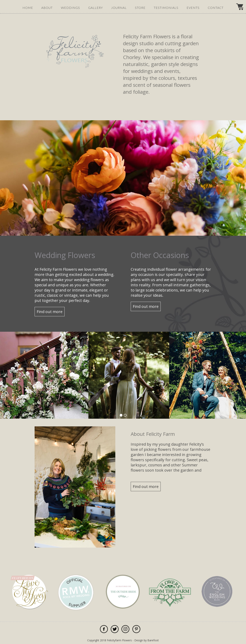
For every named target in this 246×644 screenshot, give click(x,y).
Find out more (50, 312)
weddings (70, 8)
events (193, 8)
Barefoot (153, 640)
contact (216, 8)
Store (140, 8)
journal (119, 8)
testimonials (166, 8)
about (47, 8)
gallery (96, 8)
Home (28, 8)
